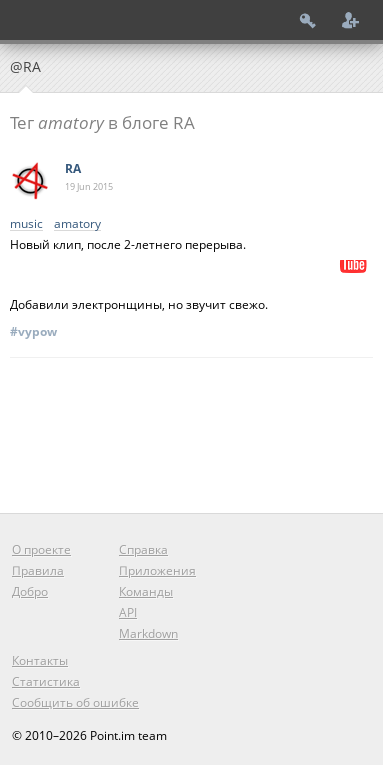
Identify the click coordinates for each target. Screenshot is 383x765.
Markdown (148, 633)
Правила (38, 570)
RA (73, 168)
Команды (146, 591)
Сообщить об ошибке (75, 702)
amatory (77, 224)
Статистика (46, 681)
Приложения (157, 570)
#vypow (33, 331)
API (128, 612)
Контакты (40, 660)
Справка (143, 549)
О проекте (41, 549)
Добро (30, 591)
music (26, 224)
